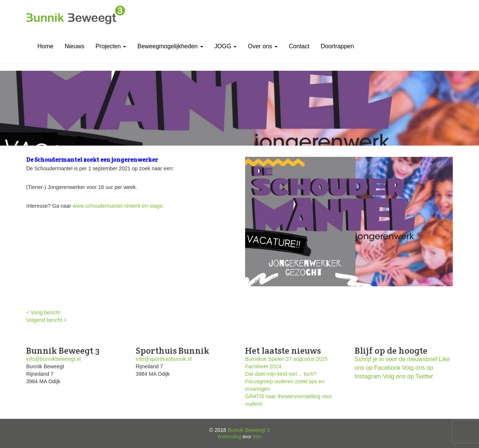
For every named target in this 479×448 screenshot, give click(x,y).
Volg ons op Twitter (408, 376)
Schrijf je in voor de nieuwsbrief (396, 359)
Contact (299, 46)
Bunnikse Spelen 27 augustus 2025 (286, 359)
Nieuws (74, 46)
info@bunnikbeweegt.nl (54, 359)
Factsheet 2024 (263, 366)
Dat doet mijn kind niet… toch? (281, 374)
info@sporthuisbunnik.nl (164, 359)
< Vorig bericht (43, 313)
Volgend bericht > (47, 320)
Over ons (263, 46)
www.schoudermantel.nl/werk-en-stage (118, 206)
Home (45, 46)
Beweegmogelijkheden (170, 46)
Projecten (111, 46)
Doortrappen (337, 46)
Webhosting (229, 437)
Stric (257, 437)
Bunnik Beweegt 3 (249, 430)
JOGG (226, 46)
